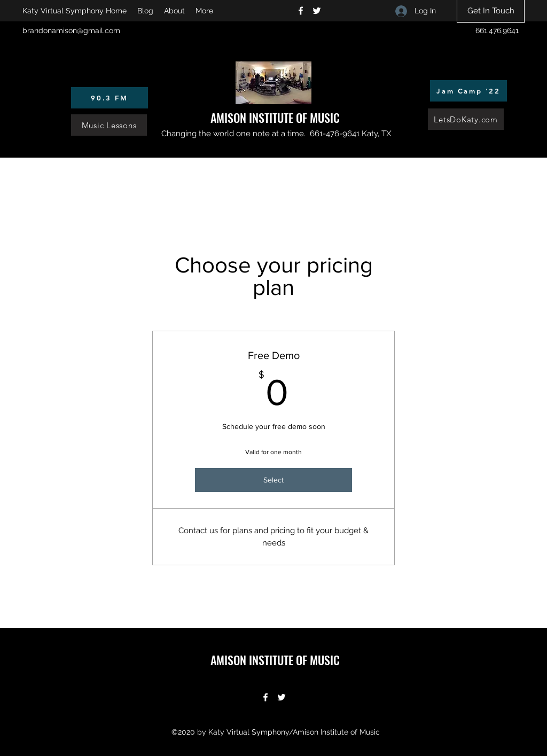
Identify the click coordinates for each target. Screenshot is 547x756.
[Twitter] (317, 11)
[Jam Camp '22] (468, 91)
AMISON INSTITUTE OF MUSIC (275, 118)
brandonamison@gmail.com (71, 30)
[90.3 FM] (110, 98)
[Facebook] (301, 11)
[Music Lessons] (109, 125)
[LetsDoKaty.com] (466, 119)
